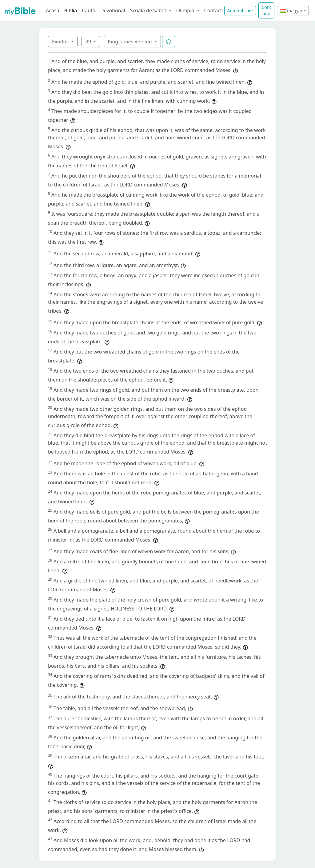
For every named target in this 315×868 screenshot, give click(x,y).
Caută (89, 10)
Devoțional (113, 10)
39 (89, 42)
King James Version (130, 42)
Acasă (53, 10)
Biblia (71, 10)
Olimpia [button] (186, 10)
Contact (213, 10)
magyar (291, 11)
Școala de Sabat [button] (149, 10)
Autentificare (240, 11)
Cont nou (267, 10)
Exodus (61, 42)
